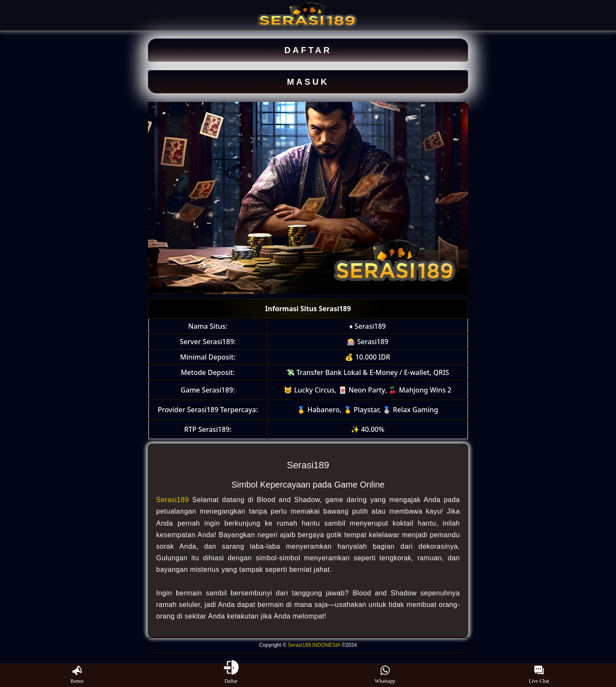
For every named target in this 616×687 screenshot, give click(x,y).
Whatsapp (385, 675)
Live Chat (539, 675)
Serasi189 (173, 500)
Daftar (231, 675)
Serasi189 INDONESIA (314, 645)
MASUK (308, 82)
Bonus (77, 675)
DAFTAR (308, 50)
